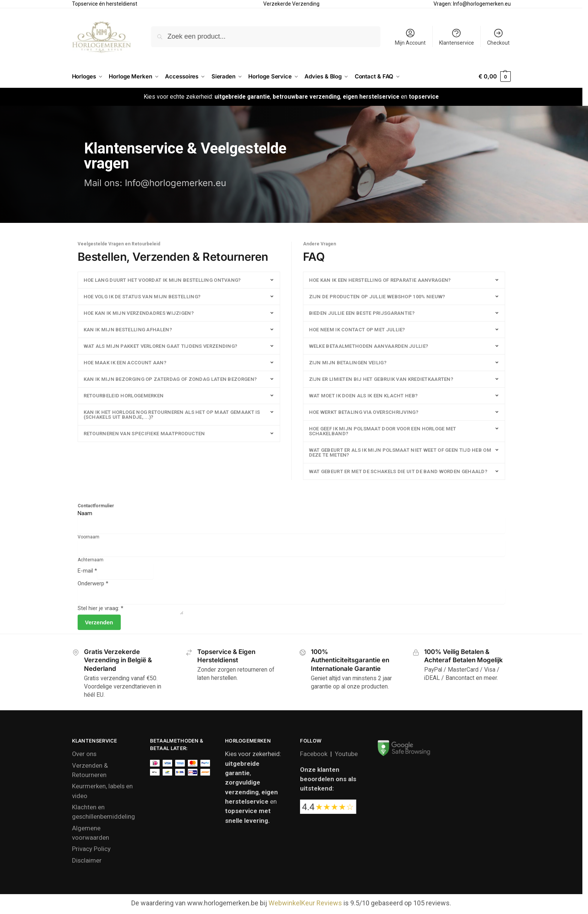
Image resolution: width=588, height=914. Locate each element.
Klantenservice (457, 37)
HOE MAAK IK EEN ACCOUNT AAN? (125, 363)
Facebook (314, 756)
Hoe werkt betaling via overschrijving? (364, 412)
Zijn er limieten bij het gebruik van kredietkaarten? (381, 379)
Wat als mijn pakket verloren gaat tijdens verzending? (161, 346)
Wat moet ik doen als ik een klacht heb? (364, 396)
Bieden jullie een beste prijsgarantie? (362, 313)
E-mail (87, 571)
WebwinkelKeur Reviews (305, 905)
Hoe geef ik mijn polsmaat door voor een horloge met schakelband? (383, 431)
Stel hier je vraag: (100, 608)
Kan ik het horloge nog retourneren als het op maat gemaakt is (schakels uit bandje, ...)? (172, 415)
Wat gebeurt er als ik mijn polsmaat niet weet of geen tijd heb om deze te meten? (400, 452)
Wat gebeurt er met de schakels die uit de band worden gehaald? (398, 471)
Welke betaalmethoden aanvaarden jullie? (369, 346)
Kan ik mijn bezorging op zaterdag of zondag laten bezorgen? (170, 379)
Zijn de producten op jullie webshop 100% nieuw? (377, 297)
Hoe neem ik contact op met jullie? (357, 330)
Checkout (498, 37)
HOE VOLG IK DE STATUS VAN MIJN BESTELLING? (142, 297)
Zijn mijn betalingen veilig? (348, 363)
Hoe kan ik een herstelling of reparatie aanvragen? (380, 280)
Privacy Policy (91, 851)
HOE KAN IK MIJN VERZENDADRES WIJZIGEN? (139, 313)
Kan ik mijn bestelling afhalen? (128, 330)
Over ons (84, 756)
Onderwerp (93, 583)
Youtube (346, 756)
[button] (494, 76)
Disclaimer (87, 863)
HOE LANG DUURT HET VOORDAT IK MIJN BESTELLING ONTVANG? (162, 280)
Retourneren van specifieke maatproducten (144, 434)
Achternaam (91, 560)
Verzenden (99, 625)
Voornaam (88, 537)
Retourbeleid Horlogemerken (124, 396)
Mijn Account (410, 37)
